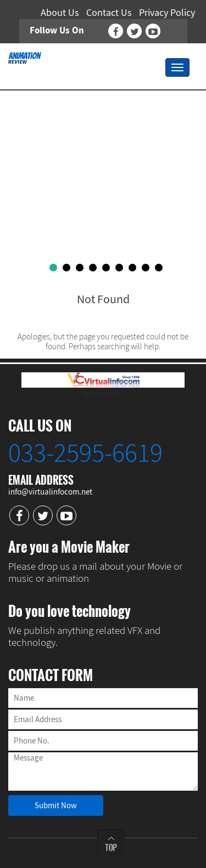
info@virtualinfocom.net (50, 492)
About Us (60, 12)
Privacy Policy (167, 12)
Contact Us (109, 12)
